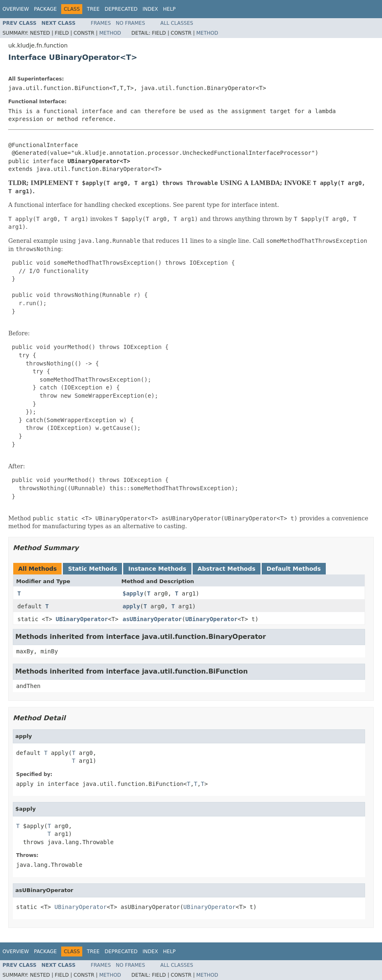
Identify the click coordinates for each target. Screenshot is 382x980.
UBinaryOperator (82, 619)
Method (110, 33)
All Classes (177, 23)
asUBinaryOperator (152, 619)
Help (169, 9)
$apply (133, 593)
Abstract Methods (227, 569)
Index (150, 9)
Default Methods (294, 569)
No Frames (130, 23)
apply (131, 606)
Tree (93, 9)
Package (45, 9)
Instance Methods (157, 569)
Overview (16, 9)
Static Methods (92, 569)
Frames (101, 23)
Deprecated (121, 9)
